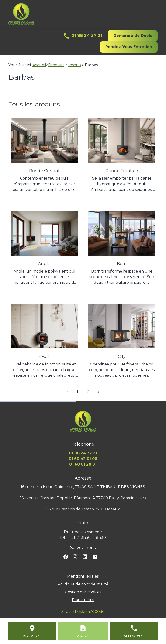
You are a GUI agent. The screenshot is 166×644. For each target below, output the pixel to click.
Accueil (39, 65)
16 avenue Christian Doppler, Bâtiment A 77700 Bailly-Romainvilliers (83, 498)
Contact (83, 636)
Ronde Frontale (122, 171)
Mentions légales (83, 576)
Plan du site (83, 600)
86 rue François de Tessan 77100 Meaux (83, 509)
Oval (44, 357)
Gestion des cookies (83, 592)
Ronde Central (44, 171)
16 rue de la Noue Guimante (83, 487)
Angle (44, 264)
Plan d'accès (32, 636)
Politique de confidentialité (83, 584)
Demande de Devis (133, 36)
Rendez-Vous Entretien (129, 47)
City (122, 357)
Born (122, 264)
